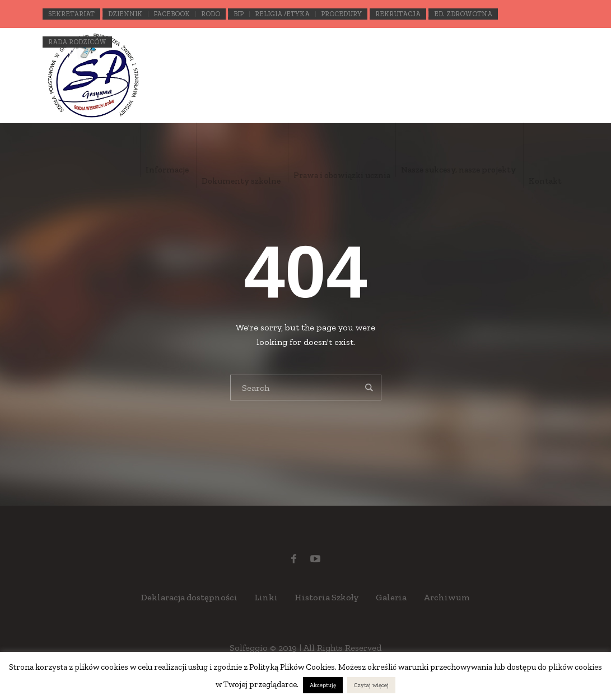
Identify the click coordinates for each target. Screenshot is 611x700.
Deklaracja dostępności (189, 597)
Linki (266, 597)
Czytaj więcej (371, 685)
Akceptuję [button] (323, 685)
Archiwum (447, 597)
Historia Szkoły (327, 597)
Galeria (391, 597)
